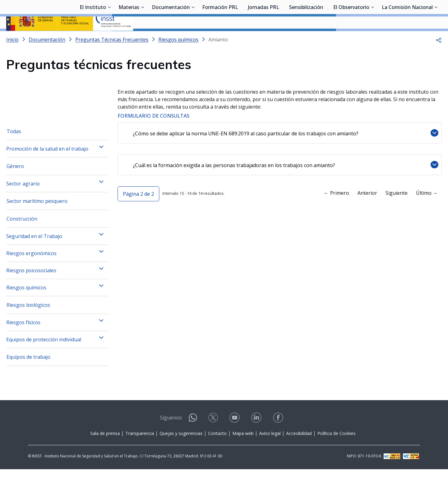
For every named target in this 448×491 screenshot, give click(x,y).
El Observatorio (351, 39)
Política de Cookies (336, 455)
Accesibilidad (299, 455)
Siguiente (397, 215)
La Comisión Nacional (407, 39)
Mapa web (243, 455)
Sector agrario (23, 205)
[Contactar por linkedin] (257, 441)
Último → (427, 215)
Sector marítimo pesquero (37, 223)
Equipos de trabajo (28, 379)
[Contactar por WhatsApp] (193, 442)
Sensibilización (306, 39)
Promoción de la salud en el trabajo (47, 171)
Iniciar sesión (418, 14)
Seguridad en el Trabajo (34, 258)
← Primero (336, 215)
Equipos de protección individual (44, 361)
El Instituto (93, 39)
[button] (439, 56)
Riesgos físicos (23, 344)
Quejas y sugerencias (181, 455)
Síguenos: (171, 439)
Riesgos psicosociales (31, 292)
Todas (14, 153)
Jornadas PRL (264, 39)
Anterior (367, 215)
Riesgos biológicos (28, 327)
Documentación (171, 39)
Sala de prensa (105, 455)
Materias (129, 39)
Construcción (22, 241)
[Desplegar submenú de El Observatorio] (372, 38)
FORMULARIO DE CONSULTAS (154, 132)
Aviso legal (270, 455)
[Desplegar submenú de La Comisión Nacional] (436, 38)
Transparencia (140, 455)
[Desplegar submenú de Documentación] (193, 38)
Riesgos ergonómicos (31, 275)
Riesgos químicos (26, 309)
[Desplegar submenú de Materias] (142, 38)
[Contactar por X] (214, 441)
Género (15, 188)
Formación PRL (220, 39)
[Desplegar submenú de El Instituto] (109, 38)
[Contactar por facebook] (279, 441)
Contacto (217, 455)
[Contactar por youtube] (235, 441)
